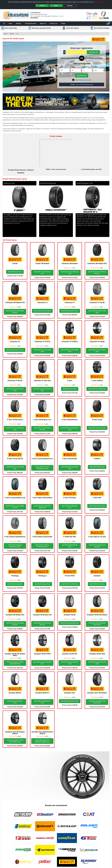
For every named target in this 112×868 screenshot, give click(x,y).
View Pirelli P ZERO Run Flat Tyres (70, 546)
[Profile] (76, 70)
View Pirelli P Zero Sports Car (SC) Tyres (97, 546)
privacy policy (99, 2)
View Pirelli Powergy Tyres (15, 584)
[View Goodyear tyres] (67, 838)
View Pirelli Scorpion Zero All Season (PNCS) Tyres (15, 741)
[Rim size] (87, 70)
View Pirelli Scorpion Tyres (97, 584)
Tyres (10, 24)
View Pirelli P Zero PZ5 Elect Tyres (70, 507)
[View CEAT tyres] (89, 814)
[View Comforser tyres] (23, 826)
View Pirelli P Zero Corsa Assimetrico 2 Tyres (42, 468)
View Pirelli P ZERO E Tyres (97, 467)
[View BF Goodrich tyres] (45, 814)
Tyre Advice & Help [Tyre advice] (30, 24)
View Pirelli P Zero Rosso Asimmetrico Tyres (15, 546)
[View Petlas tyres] (45, 862)
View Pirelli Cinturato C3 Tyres (42, 311)
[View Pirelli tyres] (67, 862)
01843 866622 (34, 18)
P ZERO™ (9, 215)
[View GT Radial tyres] (89, 838)
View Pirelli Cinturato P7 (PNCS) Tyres (70, 351)
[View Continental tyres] (45, 826)
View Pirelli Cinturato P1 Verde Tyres (97, 312)
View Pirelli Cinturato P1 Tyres (70, 311)
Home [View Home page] (6, 34)
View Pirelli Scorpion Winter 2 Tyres (42, 702)
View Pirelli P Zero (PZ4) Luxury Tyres (15, 429)
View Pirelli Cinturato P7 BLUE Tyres (15, 390)
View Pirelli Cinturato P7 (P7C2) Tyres (42, 351)
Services (18, 24)
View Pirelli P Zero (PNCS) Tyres (97, 389)
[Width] (65, 70)
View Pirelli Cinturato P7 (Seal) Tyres (97, 351)
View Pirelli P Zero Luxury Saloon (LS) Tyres (15, 507)
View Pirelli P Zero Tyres (70, 389)
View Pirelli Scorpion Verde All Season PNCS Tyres (15, 663)
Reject (56, 6)
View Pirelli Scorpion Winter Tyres (15, 702)
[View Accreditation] (104, 15)
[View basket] (108, 24)
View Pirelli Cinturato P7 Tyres (15, 350)
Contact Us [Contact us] (54, 24)
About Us (43, 24)
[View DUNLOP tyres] (67, 826)
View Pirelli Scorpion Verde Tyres (70, 623)
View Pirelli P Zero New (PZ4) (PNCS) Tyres (42, 507)
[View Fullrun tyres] (23, 838)
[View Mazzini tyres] (67, 850)
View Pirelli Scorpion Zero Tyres (70, 701)
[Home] (4, 24)
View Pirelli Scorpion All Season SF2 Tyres (15, 624)
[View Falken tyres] (89, 826)
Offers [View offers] (63, 24)
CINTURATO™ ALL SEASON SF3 (86, 215)
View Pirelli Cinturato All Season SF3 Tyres (15, 312)
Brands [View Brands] (12, 34)
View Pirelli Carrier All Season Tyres (42, 273)
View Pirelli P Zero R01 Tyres (97, 506)
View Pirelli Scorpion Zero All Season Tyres (97, 702)
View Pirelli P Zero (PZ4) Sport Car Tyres (42, 429)
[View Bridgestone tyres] (67, 814)
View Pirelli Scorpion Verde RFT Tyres (70, 663)
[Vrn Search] (75, 52)
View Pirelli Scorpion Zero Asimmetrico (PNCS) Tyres (42, 741)
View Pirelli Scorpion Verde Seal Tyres (97, 663)
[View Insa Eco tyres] (23, 850)
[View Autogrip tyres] (23, 814)
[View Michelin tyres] (89, 850)
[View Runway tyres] (89, 862)
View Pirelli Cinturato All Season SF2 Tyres (97, 273)
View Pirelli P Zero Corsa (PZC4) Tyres (15, 468)
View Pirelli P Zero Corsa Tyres (97, 428)
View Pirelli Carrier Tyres (15, 272)
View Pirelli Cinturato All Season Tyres (70, 273)
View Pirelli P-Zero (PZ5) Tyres (70, 584)
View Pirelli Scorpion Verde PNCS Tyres (42, 663)
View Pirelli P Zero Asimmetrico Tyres (70, 429)
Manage (70, 6)
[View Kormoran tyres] (45, 850)
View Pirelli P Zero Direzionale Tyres (70, 468)
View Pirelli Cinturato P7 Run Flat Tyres (42, 390)
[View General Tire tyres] (45, 838)
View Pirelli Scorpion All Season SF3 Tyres (42, 624)
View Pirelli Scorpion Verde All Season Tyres (97, 624)
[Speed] (98, 70)
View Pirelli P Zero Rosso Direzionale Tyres (42, 546)
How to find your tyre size (83, 80)
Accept (42, 6)
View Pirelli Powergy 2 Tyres (42, 584)
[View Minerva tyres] (23, 862)
